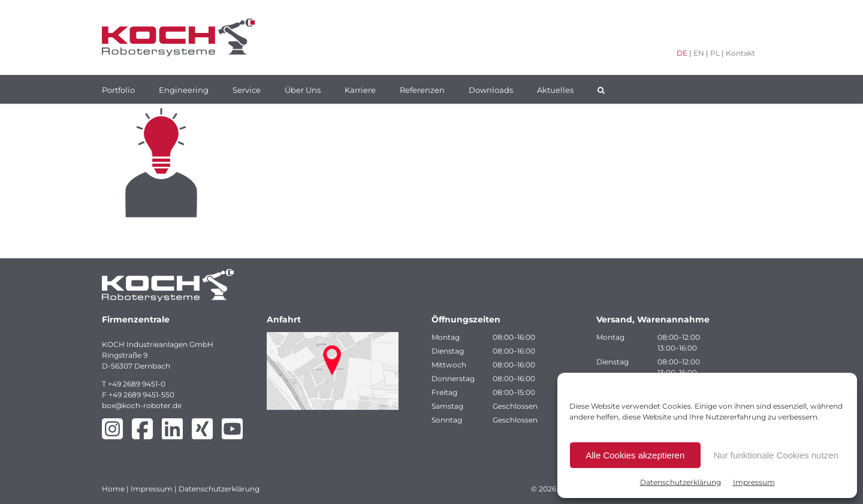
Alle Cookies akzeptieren (635, 455)
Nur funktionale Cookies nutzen (776, 455)
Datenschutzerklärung (681, 482)
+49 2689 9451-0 (137, 384)
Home (113, 489)
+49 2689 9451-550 (141, 395)
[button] (601, 89)
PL (715, 53)
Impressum (754, 482)
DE (682, 53)
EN (699, 53)
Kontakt (740, 53)
